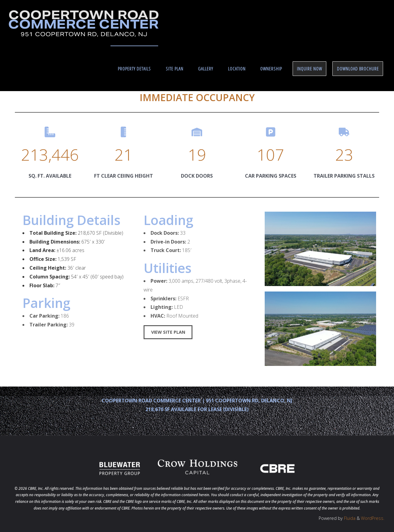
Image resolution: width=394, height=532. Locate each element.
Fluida (349, 518)
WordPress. (373, 518)
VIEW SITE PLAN (168, 332)
